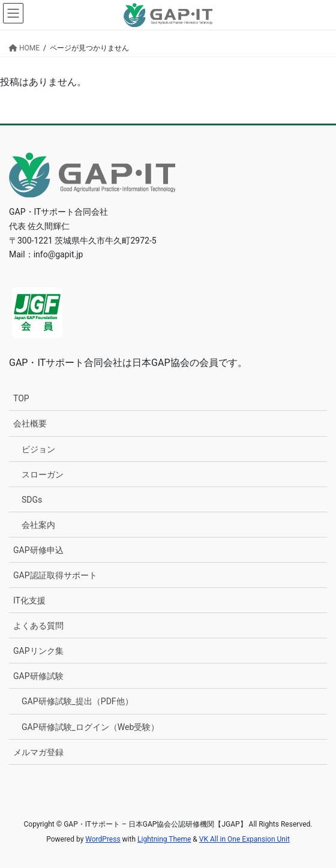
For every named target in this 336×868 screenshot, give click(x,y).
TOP (21, 398)
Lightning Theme (164, 839)
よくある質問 (38, 626)
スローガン (43, 474)
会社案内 (38, 525)
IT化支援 (29, 600)
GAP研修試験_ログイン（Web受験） (90, 727)
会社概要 (30, 424)
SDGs (32, 500)
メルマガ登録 (38, 752)
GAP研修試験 (38, 676)
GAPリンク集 (38, 651)
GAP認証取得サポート (55, 575)
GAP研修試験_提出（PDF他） (77, 701)
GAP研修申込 (38, 550)
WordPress (103, 839)
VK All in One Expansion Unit (244, 839)
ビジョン (38, 449)
